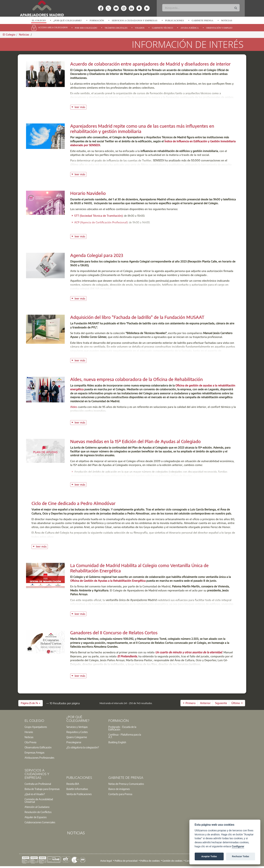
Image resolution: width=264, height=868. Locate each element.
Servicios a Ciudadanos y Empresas (134, 20)
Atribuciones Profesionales (39, 758)
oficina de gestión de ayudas (131, 608)
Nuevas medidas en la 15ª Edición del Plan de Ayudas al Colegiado (135, 441)
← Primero (189, 703)
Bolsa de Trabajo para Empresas (42, 789)
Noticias (227, 20)
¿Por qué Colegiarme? (68, 20)
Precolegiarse (74, 742)
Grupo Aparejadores (36, 727)
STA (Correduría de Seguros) (92, 229)
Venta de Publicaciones (79, 794)
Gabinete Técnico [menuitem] (163, 28)
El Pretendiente (127, 656)
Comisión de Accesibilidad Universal (39, 800)
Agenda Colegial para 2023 (97, 255)
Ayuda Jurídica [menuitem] (189, 28)
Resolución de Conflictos (38, 812)
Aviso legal (106, 861)
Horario (29, 732)
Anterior (205, 703)
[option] (39, 21)
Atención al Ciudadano (37, 807)
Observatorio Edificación (38, 747)
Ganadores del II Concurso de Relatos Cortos (114, 632)
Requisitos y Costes (77, 732)
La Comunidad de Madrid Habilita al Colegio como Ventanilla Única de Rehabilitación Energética (139, 568)
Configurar (238, 846)
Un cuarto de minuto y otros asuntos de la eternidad (189, 652)
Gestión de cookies (172, 861)
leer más (81, 107)
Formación (97, 20)
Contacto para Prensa (120, 794)
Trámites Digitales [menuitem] (116, 28)
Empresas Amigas (34, 752)
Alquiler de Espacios (36, 817)
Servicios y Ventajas (77, 727)
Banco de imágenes (119, 789)
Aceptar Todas (209, 856)
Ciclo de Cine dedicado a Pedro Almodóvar (74, 503)
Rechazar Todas (241, 856)
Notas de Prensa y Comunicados (126, 784)
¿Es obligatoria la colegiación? (83, 747)
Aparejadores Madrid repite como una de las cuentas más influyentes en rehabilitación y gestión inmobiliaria (142, 128)
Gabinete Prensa (202, 20)
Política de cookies (150, 861)
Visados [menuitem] (140, 28)
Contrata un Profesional (38, 784)
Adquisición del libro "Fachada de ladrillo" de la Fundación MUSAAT (137, 317)
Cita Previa (30, 742)
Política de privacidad (126, 861)
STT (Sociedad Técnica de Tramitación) (98, 216)
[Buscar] (201, 8)
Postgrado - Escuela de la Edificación (122, 728)
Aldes (74, 407)
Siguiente (221, 703)
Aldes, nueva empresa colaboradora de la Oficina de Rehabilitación (136, 379)
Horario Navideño (88, 193)
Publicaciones (174, 20)
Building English (117, 742)
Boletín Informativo (77, 789)
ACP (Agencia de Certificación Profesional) (101, 222)
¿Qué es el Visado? (35, 794)
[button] (31, 703)
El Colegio (39, 20)
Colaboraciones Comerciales (40, 822)
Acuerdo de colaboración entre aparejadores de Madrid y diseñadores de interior (150, 64)
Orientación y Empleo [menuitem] (219, 28)
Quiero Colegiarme (77, 737)
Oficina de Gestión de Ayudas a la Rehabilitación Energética (108, 581)
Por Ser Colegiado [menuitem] (86, 28)
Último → (237, 703)
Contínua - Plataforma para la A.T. (125, 736)
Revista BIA (73, 784)
